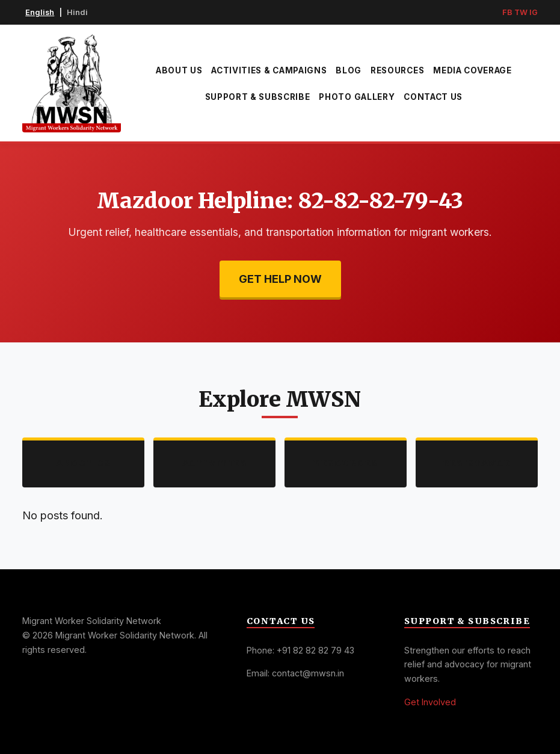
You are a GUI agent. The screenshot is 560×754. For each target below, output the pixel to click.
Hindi (77, 12)
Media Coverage (472, 70)
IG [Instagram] (534, 12)
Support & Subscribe (258, 97)
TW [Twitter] (521, 12)
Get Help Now (280, 279)
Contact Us (433, 97)
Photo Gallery (357, 97)
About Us (179, 70)
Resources (397, 70)
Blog (349, 70)
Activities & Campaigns (269, 70)
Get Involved (430, 702)
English (40, 12)
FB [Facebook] (507, 12)
